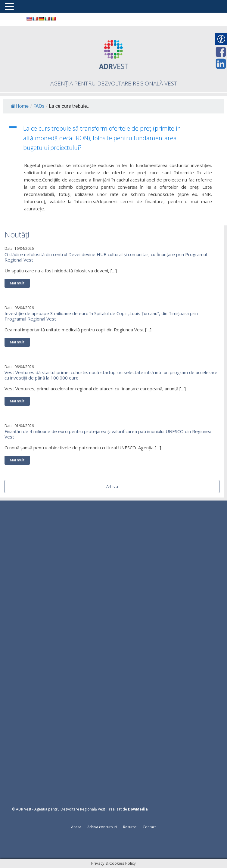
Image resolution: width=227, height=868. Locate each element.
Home (20, 106)
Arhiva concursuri (102, 827)
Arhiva (112, 486)
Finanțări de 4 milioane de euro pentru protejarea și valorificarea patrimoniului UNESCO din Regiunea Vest (108, 434)
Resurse (130, 827)
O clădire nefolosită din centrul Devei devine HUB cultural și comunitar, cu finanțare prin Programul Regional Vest (106, 257)
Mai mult (17, 283)
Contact (149, 827)
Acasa (76, 827)
